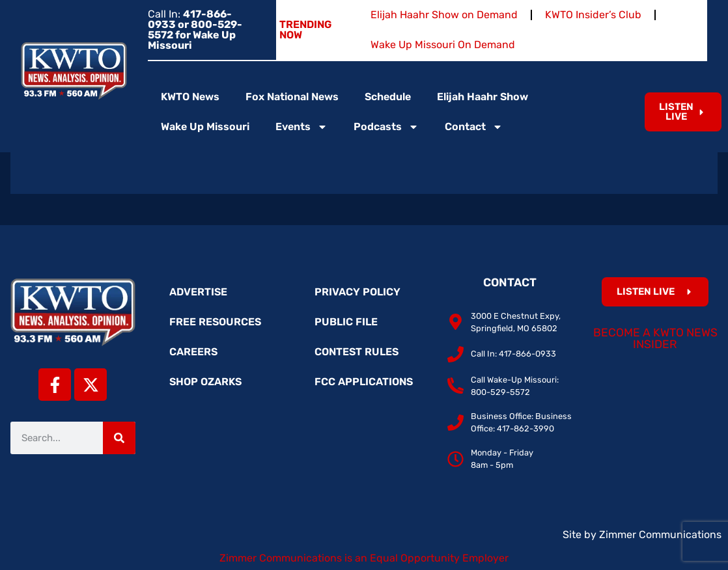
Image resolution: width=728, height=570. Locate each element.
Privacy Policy (357, 292)
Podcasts (386, 127)
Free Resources (215, 322)
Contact (474, 127)
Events (301, 127)
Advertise (198, 292)
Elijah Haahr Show (483, 97)
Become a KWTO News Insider (655, 338)
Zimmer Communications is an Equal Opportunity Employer (364, 558)
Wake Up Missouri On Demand (443, 45)
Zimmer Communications (660, 535)
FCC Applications (364, 382)
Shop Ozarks (205, 382)
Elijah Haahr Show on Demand (444, 15)
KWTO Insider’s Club (593, 15)
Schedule (388, 97)
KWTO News (190, 97)
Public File (346, 322)
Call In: (195, 30)
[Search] (119, 438)
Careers (193, 352)
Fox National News (292, 97)
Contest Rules (357, 352)
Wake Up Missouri (205, 127)
